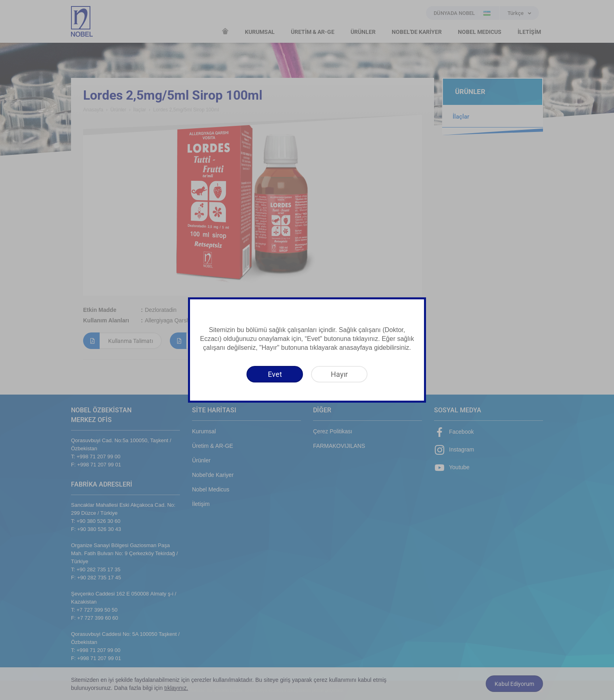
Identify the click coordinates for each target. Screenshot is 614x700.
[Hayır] (339, 374)
